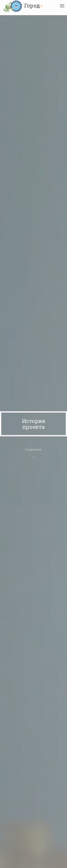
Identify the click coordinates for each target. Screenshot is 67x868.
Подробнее (33, 455)
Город (34, 5)
